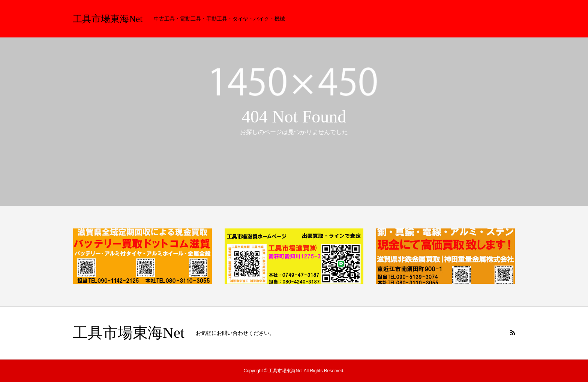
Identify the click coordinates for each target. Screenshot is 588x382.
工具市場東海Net (108, 19)
